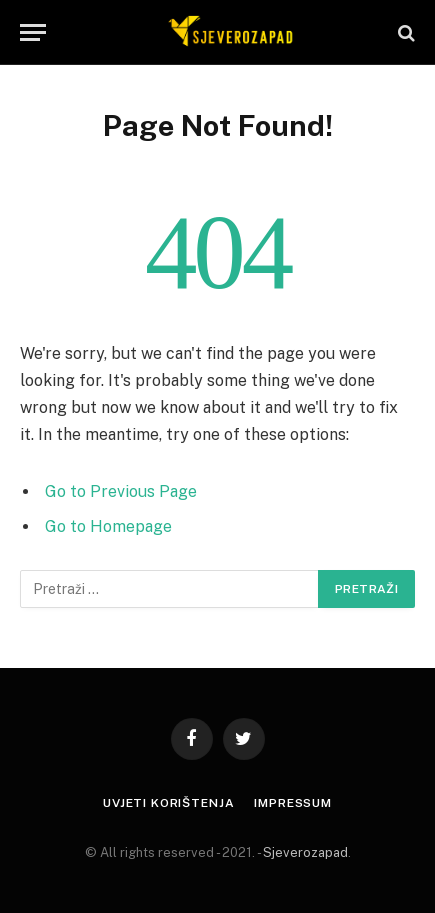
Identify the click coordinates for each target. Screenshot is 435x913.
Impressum (293, 803)
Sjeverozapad (305, 852)
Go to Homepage (108, 526)
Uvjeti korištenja (168, 803)
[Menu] (33, 32)
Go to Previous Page (121, 491)
